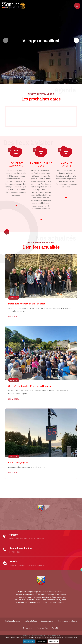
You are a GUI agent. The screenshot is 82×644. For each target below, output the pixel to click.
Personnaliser (53, 641)
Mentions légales (30, 621)
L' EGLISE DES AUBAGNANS (16, 164)
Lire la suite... (13, 317)
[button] (77, 6)
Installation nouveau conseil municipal (27, 304)
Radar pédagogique (18, 462)
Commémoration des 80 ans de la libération (30, 386)
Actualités (14, 298)
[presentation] (6, 40)
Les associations (47, 621)
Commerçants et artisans (67, 621)
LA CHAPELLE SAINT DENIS (41, 164)
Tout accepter (29, 641)
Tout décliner (41, 641)
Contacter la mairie (13, 621)
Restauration (27, 628)
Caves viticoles (42, 628)
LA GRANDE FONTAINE (66, 164)
